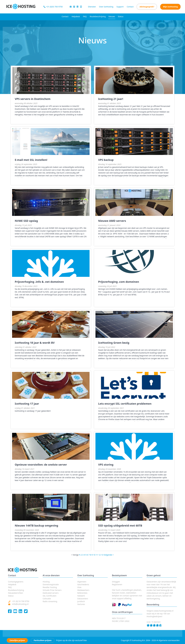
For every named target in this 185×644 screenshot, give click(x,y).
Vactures (81, 604)
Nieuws (112, 16)
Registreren (117, 584)
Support (120, 7)
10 (94, 555)
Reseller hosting (50, 587)
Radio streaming (50, 601)
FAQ (85, 16)
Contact (130, 7)
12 (100, 555)
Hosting (46, 582)
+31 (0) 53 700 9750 (21, 601)
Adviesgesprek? (147, 7)
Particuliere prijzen (43, 640)
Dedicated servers (51, 593)
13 (102, 555)
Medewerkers (83, 590)
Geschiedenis (83, 584)
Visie (79, 587)
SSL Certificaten (50, 596)
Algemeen (82, 582)
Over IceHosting (106, 7)
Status (121, 16)
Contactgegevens (16, 582)
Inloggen (116, 582)
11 (97, 555)
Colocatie (47, 599)
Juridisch (81, 601)
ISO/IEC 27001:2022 (121, 621)
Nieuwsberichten (16, 593)
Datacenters (83, 599)
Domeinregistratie (51, 584)
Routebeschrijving (98, 16)
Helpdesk (76, 16)
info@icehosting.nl (20, 604)
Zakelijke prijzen (17, 640)
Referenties (82, 593)
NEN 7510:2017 (119, 618)
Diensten (92, 7)
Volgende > (109, 555)
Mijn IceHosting (170, 7)
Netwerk (81, 596)
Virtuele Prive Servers (52, 590)
